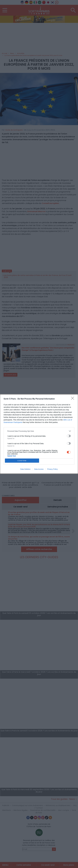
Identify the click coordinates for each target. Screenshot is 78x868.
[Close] (73, 399)
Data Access (39, 469)
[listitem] (39, 431)
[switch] (69, 436)
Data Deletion (25, 469)
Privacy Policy (52, 469)
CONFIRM (22, 461)
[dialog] (39, 434)
